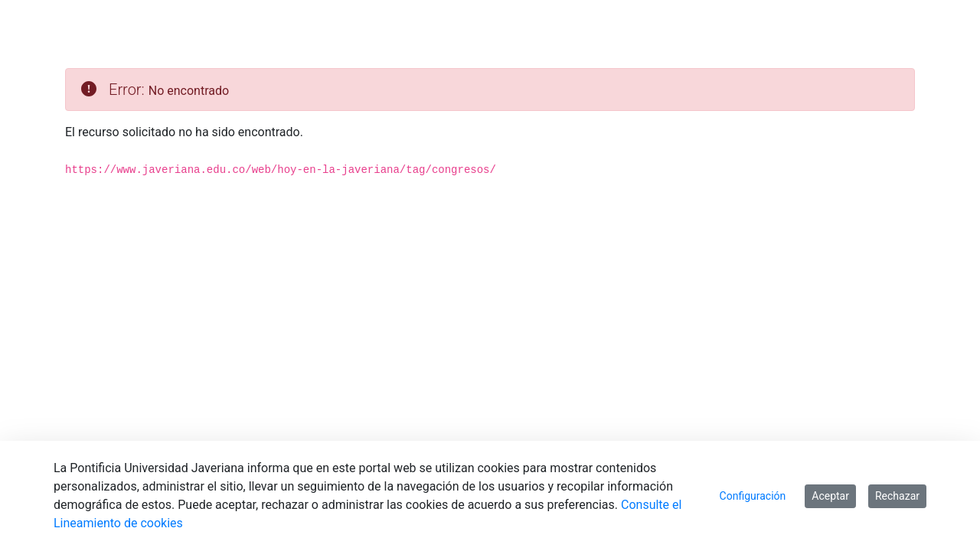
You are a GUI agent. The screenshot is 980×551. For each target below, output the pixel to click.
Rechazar (897, 496)
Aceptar (830, 496)
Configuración (753, 496)
